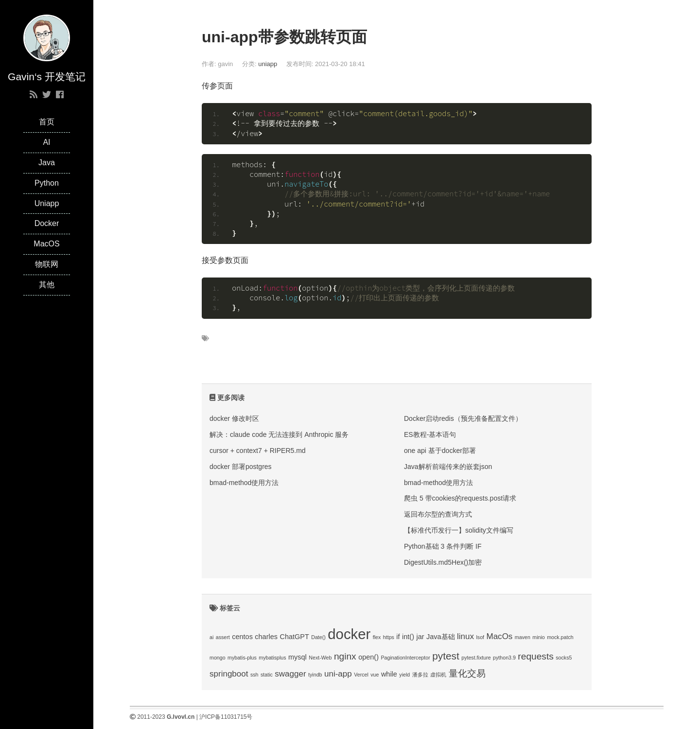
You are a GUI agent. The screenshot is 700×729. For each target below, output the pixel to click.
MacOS (46, 244)
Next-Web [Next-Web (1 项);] (320, 658)
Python (47, 183)
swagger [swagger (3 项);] (290, 674)
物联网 (47, 264)
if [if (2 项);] (398, 637)
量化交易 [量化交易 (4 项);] (467, 673)
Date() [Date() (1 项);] (318, 637)
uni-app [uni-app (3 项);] (338, 674)
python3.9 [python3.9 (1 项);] (504, 658)
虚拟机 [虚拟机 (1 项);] (438, 675)
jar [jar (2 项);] (420, 637)
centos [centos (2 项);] (242, 637)
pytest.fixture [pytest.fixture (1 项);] (476, 658)
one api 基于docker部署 (440, 451)
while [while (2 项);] (389, 674)
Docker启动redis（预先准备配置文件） (463, 418)
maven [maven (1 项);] (523, 637)
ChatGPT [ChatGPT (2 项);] (294, 637)
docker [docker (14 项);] (349, 634)
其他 (47, 285)
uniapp (268, 64)
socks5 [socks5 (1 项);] (564, 658)
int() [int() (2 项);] (408, 637)
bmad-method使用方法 (244, 483)
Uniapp (47, 203)
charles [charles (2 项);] (266, 637)
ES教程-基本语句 (430, 434)
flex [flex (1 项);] (377, 637)
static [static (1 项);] (267, 675)
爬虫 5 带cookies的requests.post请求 (460, 498)
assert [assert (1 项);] (223, 637)
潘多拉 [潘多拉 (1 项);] (420, 675)
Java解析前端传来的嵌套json (448, 467)
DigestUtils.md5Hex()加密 (443, 562)
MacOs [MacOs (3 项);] (499, 636)
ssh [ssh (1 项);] (254, 675)
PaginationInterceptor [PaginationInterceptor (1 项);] (405, 658)
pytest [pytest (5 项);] (446, 656)
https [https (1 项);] (389, 637)
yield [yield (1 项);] (404, 675)
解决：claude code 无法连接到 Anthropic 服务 (279, 434)
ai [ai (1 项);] (211, 637)
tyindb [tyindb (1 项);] (315, 675)
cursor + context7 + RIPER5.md (258, 451)
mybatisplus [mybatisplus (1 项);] (272, 658)
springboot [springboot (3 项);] (229, 674)
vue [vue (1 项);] (375, 675)
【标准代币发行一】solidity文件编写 (459, 530)
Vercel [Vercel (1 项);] (361, 675)
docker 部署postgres (241, 467)
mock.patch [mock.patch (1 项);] (560, 637)
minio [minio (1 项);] (538, 637)
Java (47, 163)
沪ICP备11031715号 (226, 717)
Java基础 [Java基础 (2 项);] (441, 637)
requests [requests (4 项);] (535, 656)
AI (46, 142)
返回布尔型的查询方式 (438, 514)
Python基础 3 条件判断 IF (443, 546)
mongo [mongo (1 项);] (218, 658)
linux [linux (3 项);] (465, 636)
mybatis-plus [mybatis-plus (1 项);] (242, 658)
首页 (47, 122)
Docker (47, 223)
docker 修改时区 (234, 418)
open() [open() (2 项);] (368, 657)
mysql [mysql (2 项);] (297, 657)
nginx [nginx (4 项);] (345, 656)
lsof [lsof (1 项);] (480, 637)
